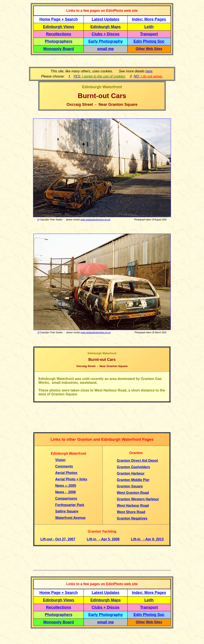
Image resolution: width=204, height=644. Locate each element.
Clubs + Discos (106, 34)
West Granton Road (133, 493)
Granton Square (130, 486)
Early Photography (106, 41)
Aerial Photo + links (71, 479)
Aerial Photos (66, 473)
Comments (64, 466)
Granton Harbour (131, 473)
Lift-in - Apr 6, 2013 (147, 539)
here (149, 71)
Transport (149, 34)
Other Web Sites (149, 49)
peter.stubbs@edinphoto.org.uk (95, 220)
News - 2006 (65, 492)
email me (106, 49)
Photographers (59, 41)
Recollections (59, 34)
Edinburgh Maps (106, 27)
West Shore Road (131, 512)
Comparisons (66, 498)
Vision (60, 460)
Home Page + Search (59, 19)
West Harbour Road (133, 506)
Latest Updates (106, 19)
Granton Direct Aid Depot (137, 461)
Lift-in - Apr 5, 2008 (103, 539)
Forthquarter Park (70, 505)
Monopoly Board (59, 49)
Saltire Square (67, 511)
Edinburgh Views (59, 27)
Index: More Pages (149, 19)
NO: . (148, 76)
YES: (99, 76)
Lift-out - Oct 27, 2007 (58, 539)
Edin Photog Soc (149, 41)
